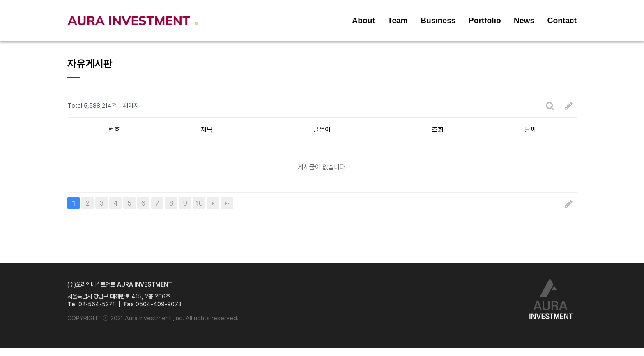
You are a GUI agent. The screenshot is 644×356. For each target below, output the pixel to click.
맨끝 (227, 203)
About (363, 20)
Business (438, 20)
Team (398, 20)
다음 (213, 203)
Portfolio (485, 20)
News (524, 20)
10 (199, 203)
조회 (438, 130)
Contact (562, 20)
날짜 (530, 130)
